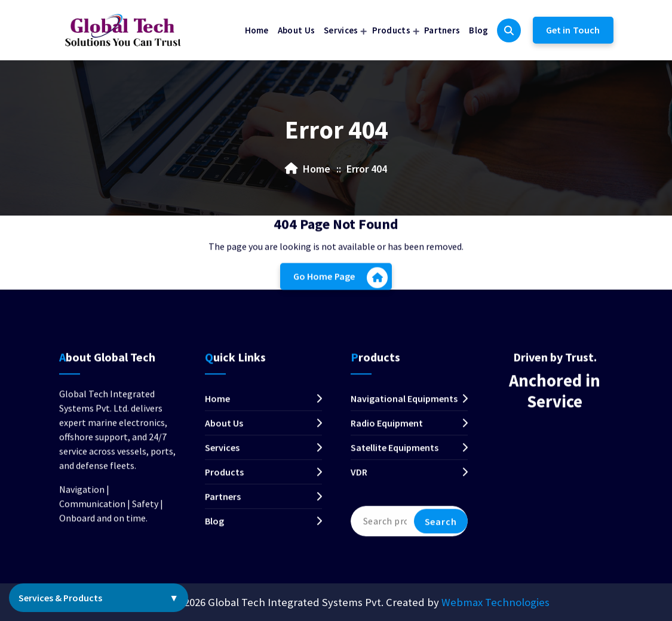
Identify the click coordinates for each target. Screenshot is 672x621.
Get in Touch (573, 30)
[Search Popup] (509, 30)
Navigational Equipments (404, 406)
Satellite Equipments (395, 455)
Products (391, 30)
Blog (478, 30)
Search (441, 529)
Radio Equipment (387, 431)
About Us (296, 30)
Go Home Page (341, 280)
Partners (442, 30)
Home (257, 30)
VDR (359, 479)
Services (341, 30)
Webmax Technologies (495, 602)
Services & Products (99, 598)
